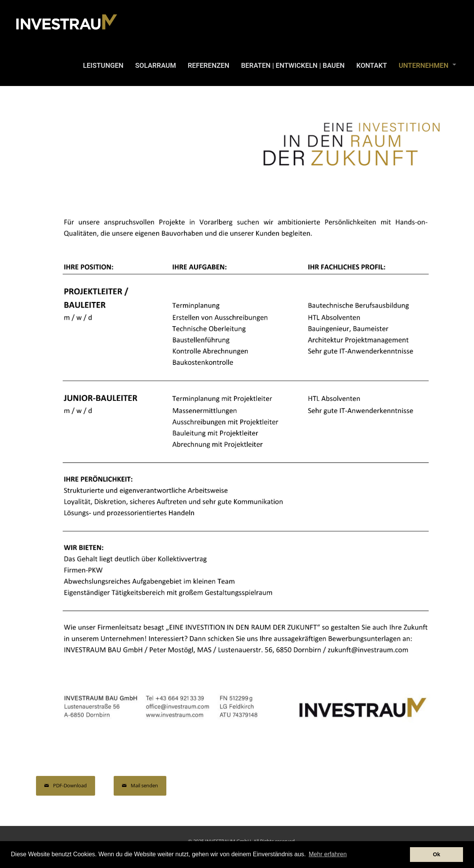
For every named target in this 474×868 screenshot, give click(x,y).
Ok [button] (437, 854)
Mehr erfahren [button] (328, 854)
